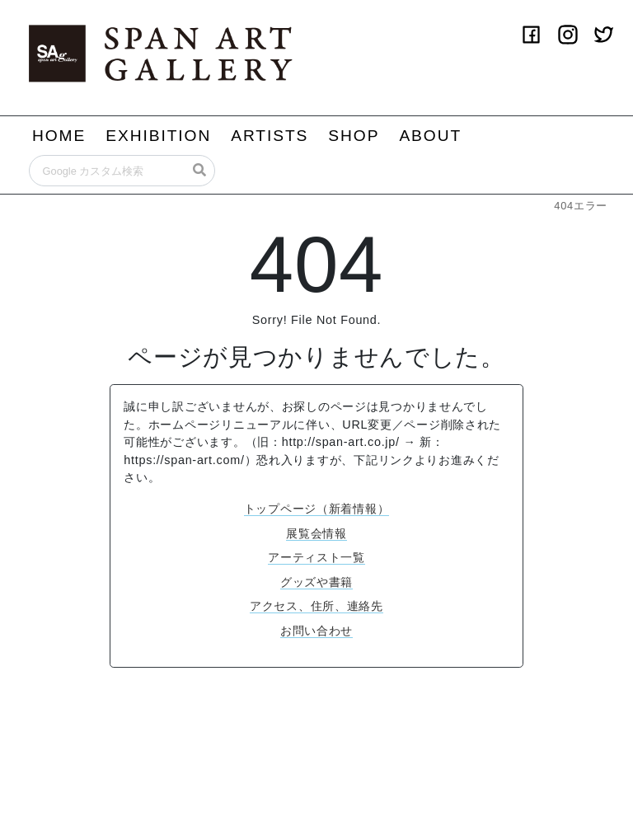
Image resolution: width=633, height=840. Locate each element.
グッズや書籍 (316, 582)
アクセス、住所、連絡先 (316, 606)
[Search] (122, 171)
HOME (59, 136)
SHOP (354, 136)
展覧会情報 (316, 533)
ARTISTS (270, 136)
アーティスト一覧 (316, 557)
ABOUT (430, 136)
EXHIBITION (158, 136)
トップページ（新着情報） (317, 509)
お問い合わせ (316, 631)
